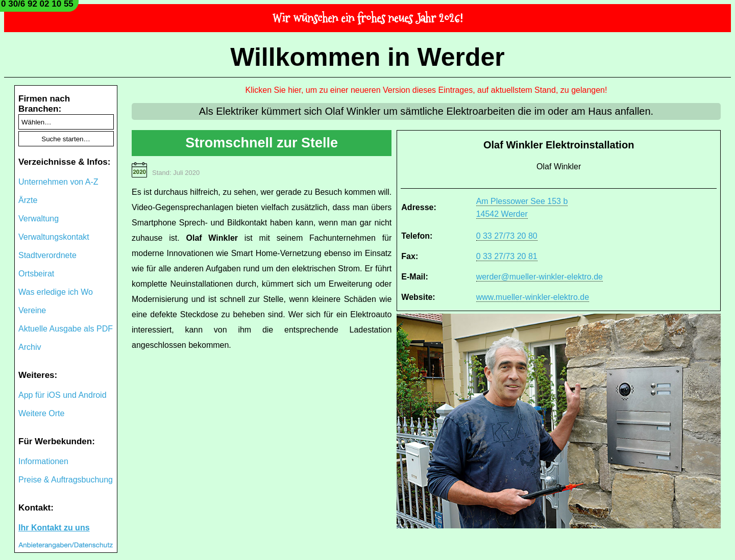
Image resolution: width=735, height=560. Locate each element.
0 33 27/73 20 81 (507, 256)
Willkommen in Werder (367, 57)
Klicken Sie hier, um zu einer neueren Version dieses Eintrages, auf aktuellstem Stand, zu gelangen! (426, 90)
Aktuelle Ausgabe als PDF (66, 329)
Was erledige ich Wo (56, 292)
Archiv (30, 347)
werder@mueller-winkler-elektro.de (540, 277)
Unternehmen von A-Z (58, 182)
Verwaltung (39, 219)
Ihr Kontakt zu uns (54, 528)
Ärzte (28, 200)
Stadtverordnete (47, 255)
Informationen (43, 461)
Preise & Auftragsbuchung (66, 480)
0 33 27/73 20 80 (507, 236)
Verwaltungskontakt (54, 237)
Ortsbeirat (36, 274)
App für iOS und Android (63, 395)
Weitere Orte (41, 413)
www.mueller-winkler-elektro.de (533, 297)
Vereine (32, 310)
